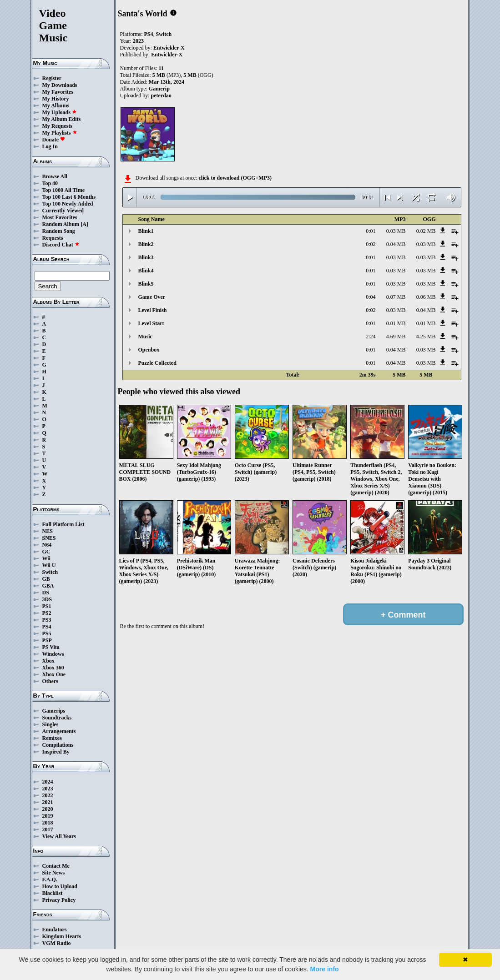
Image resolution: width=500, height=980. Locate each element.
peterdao (161, 95)
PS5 (47, 633)
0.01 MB (396, 323)
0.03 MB (396, 231)
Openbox (149, 350)
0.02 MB (426, 231)
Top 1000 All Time (63, 190)
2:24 (371, 337)
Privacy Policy (59, 900)
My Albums (56, 106)
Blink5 (146, 284)
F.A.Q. (50, 879)
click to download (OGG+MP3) (235, 178)
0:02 (371, 244)
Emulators (55, 930)
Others (50, 681)
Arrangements (59, 731)
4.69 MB (396, 337)
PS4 (47, 627)
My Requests (57, 126)
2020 (48, 809)
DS (46, 593)
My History (56, 99)
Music (145, 337)
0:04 (371, 297)
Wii (46, 558)
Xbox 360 (53, 668)
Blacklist (53, 893)
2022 (48, 795)
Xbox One (54, 674)
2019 (48, 816)
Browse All (55, 176)
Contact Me (56, 866)
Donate (54, 140)
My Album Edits (62, 119)
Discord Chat (61, 245)
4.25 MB (426, 337)
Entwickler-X (169, 48)
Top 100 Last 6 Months (69, 197)
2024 (48, 782)
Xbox (48, 661)
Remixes (52, 738)
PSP (47, 640)
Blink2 (146, 244)
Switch (50, 572)
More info (325, 969)
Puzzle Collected (157, 363)
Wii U (49, 565)
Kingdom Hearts (62, 936)
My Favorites (58, 92)
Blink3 (146, 257)
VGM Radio (57, 943)
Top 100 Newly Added (68, 204)
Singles (51, 724)
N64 (47, 545)
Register (52, 78)
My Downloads (60, 85)
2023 (48, 789)
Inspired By (56, 752)
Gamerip (159, 89)
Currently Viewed (63, 211)
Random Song (59, 231)
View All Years (59, 836)
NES (48, 531)
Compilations (58, 745)
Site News (54, 873)
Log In (50, 146)
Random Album (61, 224)
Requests (53, 238)
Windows (53, 654)
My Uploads (60, 112)
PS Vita (51, 647)
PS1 (47, 606)
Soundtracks (57, 718)
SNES (49, 538)
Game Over (152, 297)
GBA (48, 586)
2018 (48, 823)
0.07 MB (396, 297)
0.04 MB (396, 244)
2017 (48, 829)
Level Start (151, 323)
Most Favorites (60, 217)
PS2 (47, 613)
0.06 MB (426, 297)
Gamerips (54, 711)
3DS (47, 599)
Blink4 (146, 271)
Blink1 (146, 231)
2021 (48, 802)
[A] (84, 224)
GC (46, 552)
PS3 (47, 620)
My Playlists (60, 133)
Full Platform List (63, 524)
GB (46, 579)
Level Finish (153, 310)
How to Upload (60, 886)
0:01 (371, 231)
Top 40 (50, 183)
